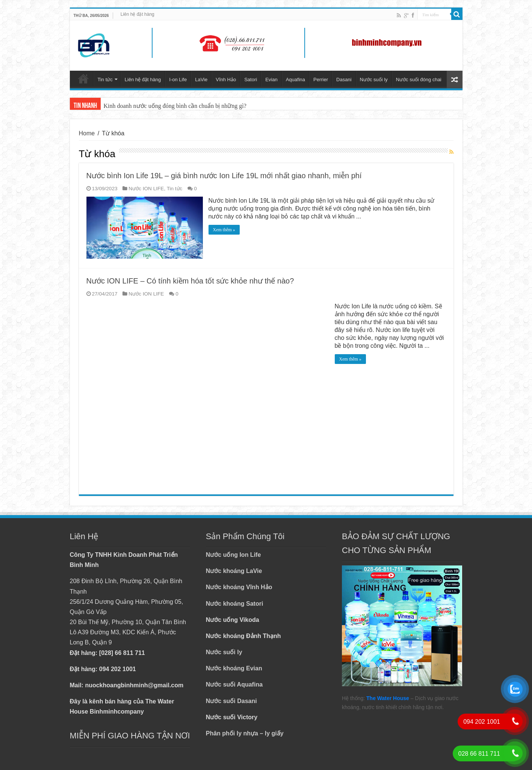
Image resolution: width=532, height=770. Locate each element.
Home (87, 133)
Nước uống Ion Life (234, 555)
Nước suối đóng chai (419, 80)
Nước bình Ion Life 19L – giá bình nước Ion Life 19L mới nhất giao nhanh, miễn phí (224, 176)
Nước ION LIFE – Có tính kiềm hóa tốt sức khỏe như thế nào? (190, 281)
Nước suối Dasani (231, 701)
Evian (271, 80)
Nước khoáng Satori (235, 604)
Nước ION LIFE (146, 189)
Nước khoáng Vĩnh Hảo (239, 587)
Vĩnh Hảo (226, 80)
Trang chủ (83, 79)
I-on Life (178, 80)
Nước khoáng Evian (234, 668)
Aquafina (295, 80)
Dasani (344, 80)
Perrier (321, 80)
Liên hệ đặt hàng (138, 14)
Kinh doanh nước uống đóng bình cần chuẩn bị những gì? (175, 106)
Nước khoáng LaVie (234, 571)
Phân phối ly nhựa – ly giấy (245, 733)
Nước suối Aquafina (234, 684)
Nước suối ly (374, 80)
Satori (251, 80)
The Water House (388, 698)
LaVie (201, 80)
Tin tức (105, 80)
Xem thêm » (224, 230)
